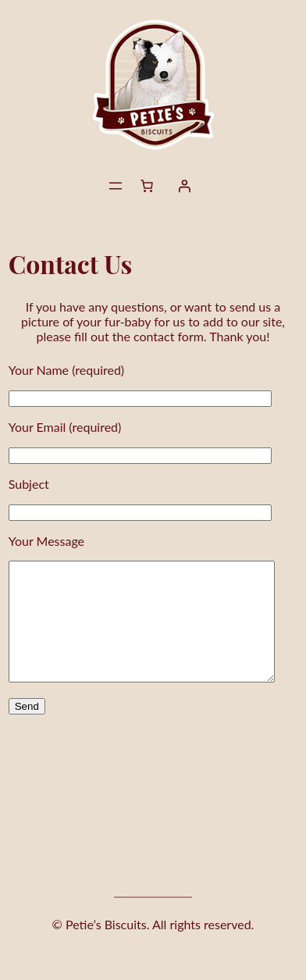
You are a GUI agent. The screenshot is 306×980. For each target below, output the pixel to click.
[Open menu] (116, 186)
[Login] (184, 186)
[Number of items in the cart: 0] (147, 186)
